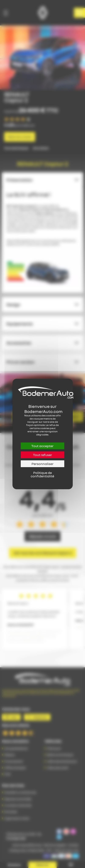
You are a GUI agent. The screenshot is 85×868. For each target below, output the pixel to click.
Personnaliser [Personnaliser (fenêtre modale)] (42, 464)
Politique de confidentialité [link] (42, 474)
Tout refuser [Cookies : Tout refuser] (42, 455)
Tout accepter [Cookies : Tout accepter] (42, 446)
